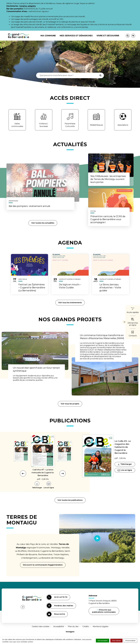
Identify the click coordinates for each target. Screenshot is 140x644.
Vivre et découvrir (108, 36)
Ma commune (48, 36)
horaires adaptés (28, 6)
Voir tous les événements (70, 303)
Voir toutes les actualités (43, 223)
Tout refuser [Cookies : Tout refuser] (116, 641)
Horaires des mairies (60, 606)
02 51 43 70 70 (57, 597)
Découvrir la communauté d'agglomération (43, 565)
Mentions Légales (100, 627)
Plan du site (73, 627)
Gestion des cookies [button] (41, 627)
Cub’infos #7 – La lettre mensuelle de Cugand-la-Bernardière (43, 473)
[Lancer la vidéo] (97, 538)
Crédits (86, 627)
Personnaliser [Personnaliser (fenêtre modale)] (130, 641)
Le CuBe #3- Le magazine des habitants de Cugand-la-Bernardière (123, 447)
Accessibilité (59, 627)
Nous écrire (56, 614)
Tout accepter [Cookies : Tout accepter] (103, 641)
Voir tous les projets (70, 404)
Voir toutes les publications (70, 500)
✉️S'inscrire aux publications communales (104, 611)
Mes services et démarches (76, 36)
